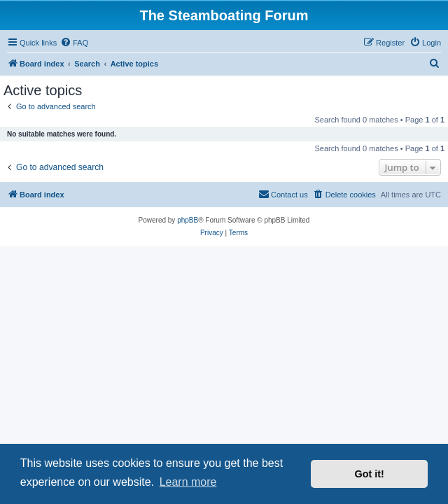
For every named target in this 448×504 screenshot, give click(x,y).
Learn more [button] (188, 482)
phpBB (188, 220)
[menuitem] (74, 43)
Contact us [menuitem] (283, 194)
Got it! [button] (370, 474)
